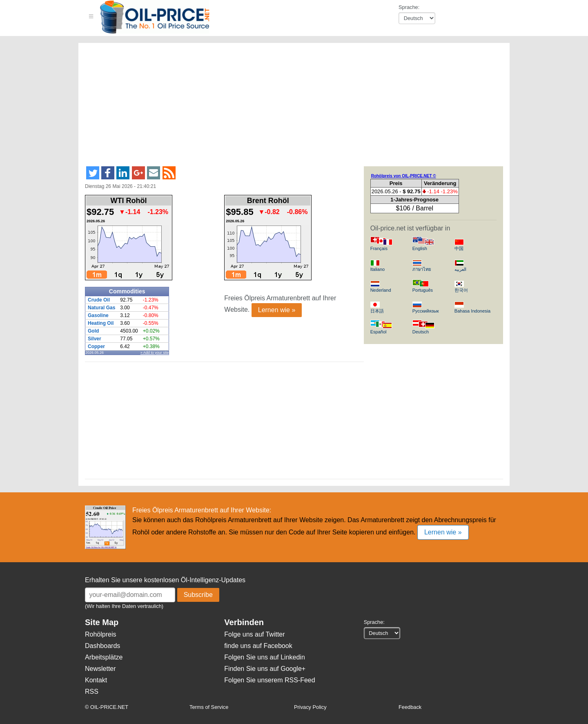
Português (423, 290)
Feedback (410, 707)
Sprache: (409, 7)
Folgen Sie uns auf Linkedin (264, 657)
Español (379, 332)
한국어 (461, 290)
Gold (93, 331)
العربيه (460, 269)
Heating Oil (101, 323)
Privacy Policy (310, 707)
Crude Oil (99, 300)
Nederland (381, 290)
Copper (96, 346)
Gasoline (98, 315)
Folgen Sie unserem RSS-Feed (269, 680)
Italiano (378, 269)
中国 (459, 248)
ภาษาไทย (422, 269)
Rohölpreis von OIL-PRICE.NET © (404, 176)
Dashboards (102, 646)
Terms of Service (209, 707)
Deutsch (421, 332)
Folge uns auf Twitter (254, 634)
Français (379, 248)
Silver (95, 339)
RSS (92, 692)
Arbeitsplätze (104, 657)
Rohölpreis (100, 634)
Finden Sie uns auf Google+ (265, 669)
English (420, 248)
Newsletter (100, 669)
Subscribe (198, 595)
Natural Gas (101, 308)
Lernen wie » (277, 310)
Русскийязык (426, 311)
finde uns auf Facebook (258, 646)
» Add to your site (155, 353)
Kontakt (96, 680)
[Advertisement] (284, 108)
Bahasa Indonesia (472, 311)
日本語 (377, 311)
